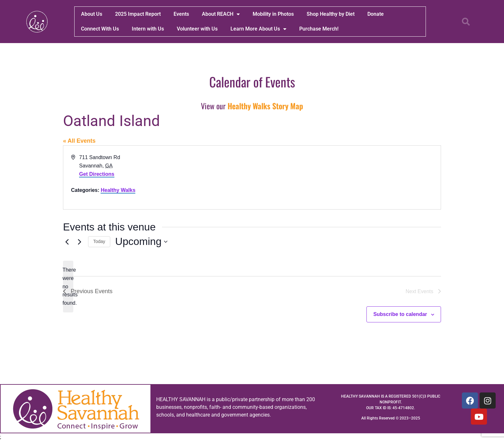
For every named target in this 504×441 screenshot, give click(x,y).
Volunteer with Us (197, 29)
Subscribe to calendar (400, 314)
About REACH (221, 14)
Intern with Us (148, 29)
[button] (466, 22)
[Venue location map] (346, 177)
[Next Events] (79, 242)
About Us (92, 14)
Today (99, 241)
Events (181, 14)
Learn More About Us (258, 29)
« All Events (79, 141)
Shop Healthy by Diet (331, 14)
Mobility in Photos (273, 14)
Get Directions (97, 174)
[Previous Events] (67, 242)
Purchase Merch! (319, 29)
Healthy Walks (118, 190)
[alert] (68, 287)
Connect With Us (100, 29)
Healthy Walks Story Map (265, 106)
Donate (376, 14)
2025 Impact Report (138, 14)
